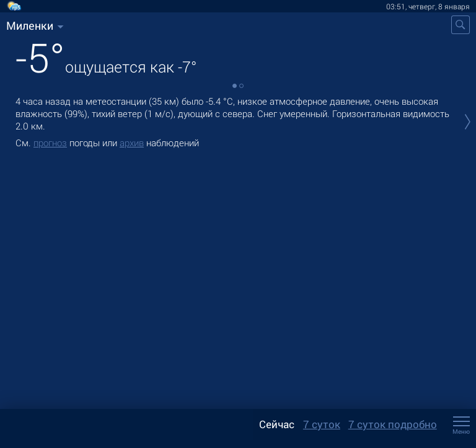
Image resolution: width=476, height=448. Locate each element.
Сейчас (277, 424)
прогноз (50, 143)
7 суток (322, 424)
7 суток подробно (393, 424)
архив (132, 143)
